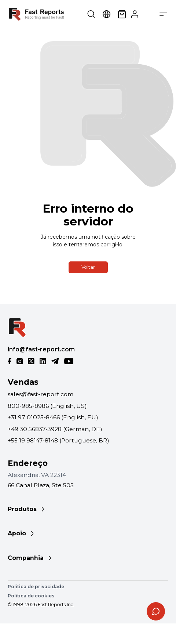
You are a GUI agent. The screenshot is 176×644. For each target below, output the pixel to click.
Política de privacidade (36, 587)
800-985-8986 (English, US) (47, 406)
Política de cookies (31, 596)
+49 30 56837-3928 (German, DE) (55, 429)
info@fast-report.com (41, 349)
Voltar (88, 267)
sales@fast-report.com (41, 394)
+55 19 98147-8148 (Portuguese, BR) (58, 440)
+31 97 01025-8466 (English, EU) (53, 417)
